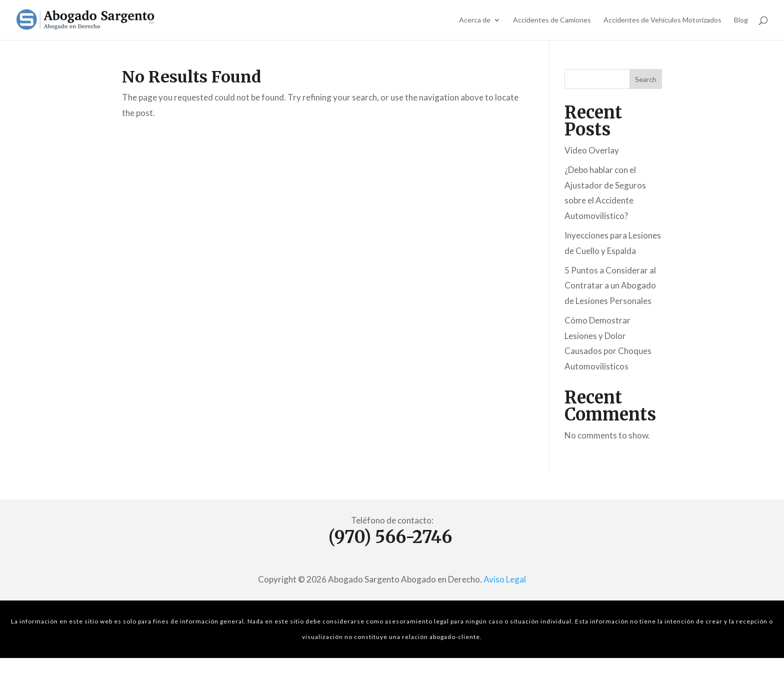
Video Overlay (592, 150)
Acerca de (475, 20)
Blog (741, 20)
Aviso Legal (505, 579)
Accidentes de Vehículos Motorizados (662, 20)
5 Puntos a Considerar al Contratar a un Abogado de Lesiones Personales (610, 285)
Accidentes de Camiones (552, 20)
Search (646, 79)
